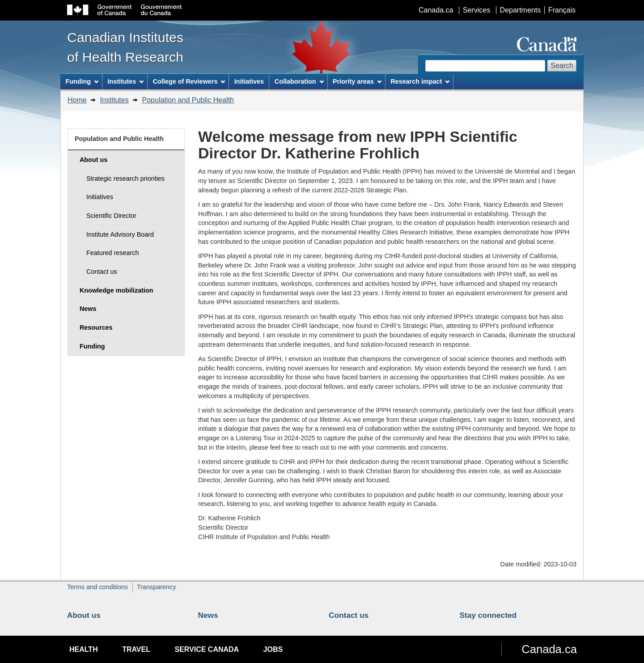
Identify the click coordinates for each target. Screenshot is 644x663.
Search (562, 66)
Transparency (156, 587)
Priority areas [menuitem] (357, 81)
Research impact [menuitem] (420, 81)
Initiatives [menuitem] (249, 81)
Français (562, 10)
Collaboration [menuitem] (299, 81)
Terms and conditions (97, 587)
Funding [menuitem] (82, 81)
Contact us (349, 615)
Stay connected (488, 615)
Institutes (114, 100)
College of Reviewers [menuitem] (189, 81)
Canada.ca (436, 10)
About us (84, 615)
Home (77, 100)
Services (477, 10)
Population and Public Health (188, 100)
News (208, 615)
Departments (521, 10)
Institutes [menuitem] (125, 81)
